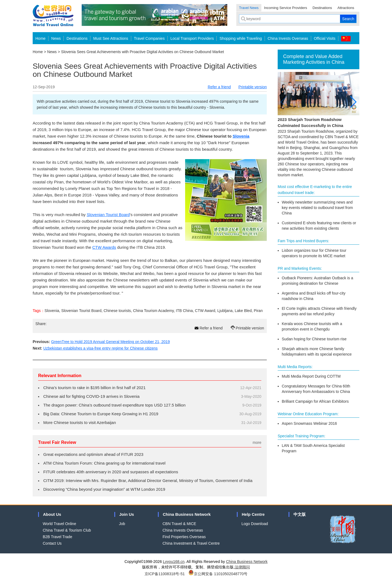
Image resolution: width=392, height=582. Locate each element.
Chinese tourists (117, 311)
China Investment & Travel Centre (191, 543)
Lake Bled (243, 311)
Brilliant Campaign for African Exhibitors (315, 401)
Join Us (127, 514)
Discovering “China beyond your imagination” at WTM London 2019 (104, 489)
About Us (52, 514)
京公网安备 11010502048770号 (218, 574)
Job (122, 524)
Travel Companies (149, 38)
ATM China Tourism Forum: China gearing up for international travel (104, 463)
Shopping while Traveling (241, 38)
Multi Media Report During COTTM (311, 376)
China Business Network (187, 514)
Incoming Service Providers (286, 8)
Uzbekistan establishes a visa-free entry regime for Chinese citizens (100, 348)
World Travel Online (59, 524)
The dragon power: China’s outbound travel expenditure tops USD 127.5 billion (114, 405)
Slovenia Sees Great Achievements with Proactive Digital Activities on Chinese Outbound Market (142, 52)
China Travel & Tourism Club (67, 530)
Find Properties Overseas (184, 537)
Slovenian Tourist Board (108, 215)
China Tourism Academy (154, 311)
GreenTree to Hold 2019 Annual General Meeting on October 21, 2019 (111, 342)
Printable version (253, 87)
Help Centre (253, 514)
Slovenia (52, 311)
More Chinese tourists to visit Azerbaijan (80, 422)
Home (40, 38)
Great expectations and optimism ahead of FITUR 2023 (93, 454)
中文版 (300, 514)
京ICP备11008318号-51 (165, 574)
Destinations (322, 8)
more (257, 442)
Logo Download (255, 524)
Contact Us (52, 543)
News (56, 38)
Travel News (249, 8)
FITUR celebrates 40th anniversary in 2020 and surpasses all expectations (111, 472)
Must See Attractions (111, 38)
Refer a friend (219, 87)
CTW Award (205, 311)
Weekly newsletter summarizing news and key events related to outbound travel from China (317, 208)
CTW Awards (104, 247)
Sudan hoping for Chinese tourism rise (314, 339)
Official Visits (325, 38)
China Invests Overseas (288, 38)
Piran (258, 311)
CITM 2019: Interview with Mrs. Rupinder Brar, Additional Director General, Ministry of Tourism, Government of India (148, 481)
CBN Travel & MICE (179, 524)
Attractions (346, 8)
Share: (41, 324)
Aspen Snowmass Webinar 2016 (309, 423)
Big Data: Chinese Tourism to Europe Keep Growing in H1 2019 (101, 414)
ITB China (184, 311)
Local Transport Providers (192, 38)
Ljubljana (225, 311)
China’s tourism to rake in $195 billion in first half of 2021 (94, 388)
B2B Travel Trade (57, 537)
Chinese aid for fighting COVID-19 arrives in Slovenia (91, 396)
